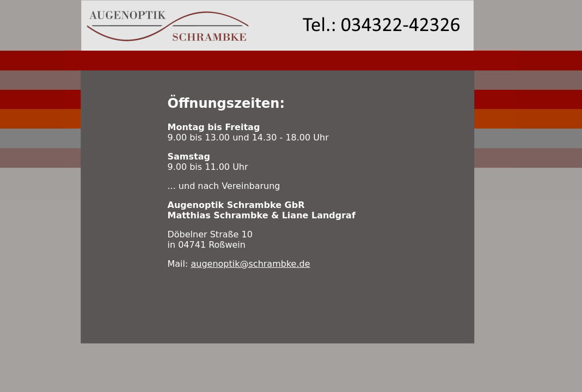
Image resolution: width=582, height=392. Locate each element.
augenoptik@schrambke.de (250, 264)
